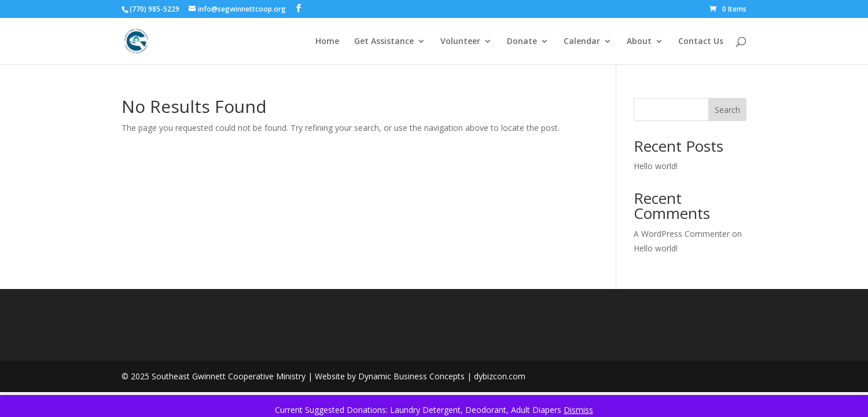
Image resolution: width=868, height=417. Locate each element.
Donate (522, 42)
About (639, 42)
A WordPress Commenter (682, 234)
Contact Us (701, 42)
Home (327, 42)
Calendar (582, 42)
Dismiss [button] (578, 410)
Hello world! (656, 166)
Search (727, 110)
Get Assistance (384, 42)
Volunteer (460, 42)
